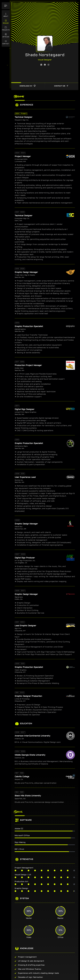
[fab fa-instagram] (48, 61)
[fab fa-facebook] (45, 61)
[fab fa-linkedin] (41, 61)
